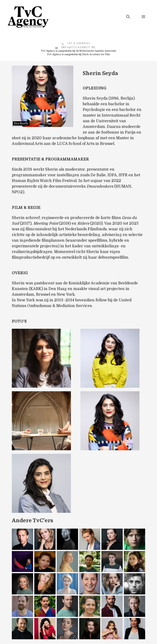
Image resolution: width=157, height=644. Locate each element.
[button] (128, 17)
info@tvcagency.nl (79, 47)
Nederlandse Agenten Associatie (98, 51)
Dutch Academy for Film (96, 54)
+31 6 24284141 (79, 43)
